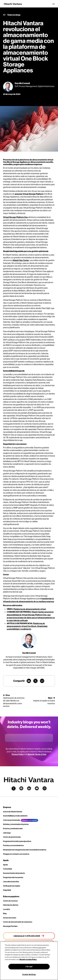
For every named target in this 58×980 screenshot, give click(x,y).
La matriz (7, 909)
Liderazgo (7, 833)
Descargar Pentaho (10, 926)
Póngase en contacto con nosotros (16, 854)
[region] (29, 961)
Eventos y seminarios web (13, 829)
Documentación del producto (14, 873)
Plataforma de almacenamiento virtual (30, 609)
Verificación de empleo (12, 886)
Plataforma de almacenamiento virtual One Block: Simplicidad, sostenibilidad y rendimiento (27, 626)
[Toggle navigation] (53, 4)
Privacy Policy (18, 754)
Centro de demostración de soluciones (18, 922)
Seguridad (7, 890)
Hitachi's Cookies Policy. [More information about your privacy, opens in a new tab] (28, 959)
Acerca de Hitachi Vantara (13, 812)
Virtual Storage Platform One (15, 217)
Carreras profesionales (12, 820)
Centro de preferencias (12, 837)
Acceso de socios (10, 918)
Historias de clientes (11, 905)
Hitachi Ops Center (21, 260)
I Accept (29, 967)
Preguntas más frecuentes (13, 877)
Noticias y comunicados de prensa (16, 824)
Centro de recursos (10, 901)
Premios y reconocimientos (13, 846)
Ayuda (5, 865)
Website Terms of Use (37, 754)
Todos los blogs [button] (12, 15)
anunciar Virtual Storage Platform (29, 194)
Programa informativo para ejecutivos (17, 841)
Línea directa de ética (11, 882)
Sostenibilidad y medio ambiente (15, 816)
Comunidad (7, 869)
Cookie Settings (29, 975)
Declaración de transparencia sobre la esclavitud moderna (25, 850)
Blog (5, 914)
